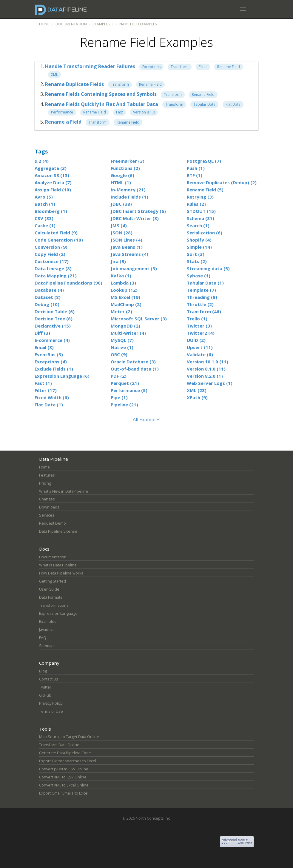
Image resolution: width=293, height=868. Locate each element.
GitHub (45, 695)
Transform (180, 67)
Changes (47, 499)
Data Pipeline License (58, 531)
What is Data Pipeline (58, 565)
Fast (119, 112)
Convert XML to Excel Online (64, 785)
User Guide (49, 589)
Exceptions (151, 67)
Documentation (71, 24)
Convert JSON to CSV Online (64, 769)
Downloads (49, 507)
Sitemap (46, 646)
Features (47, 475)
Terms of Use (51, 711)
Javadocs (47, 630)
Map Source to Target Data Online (69, 737)
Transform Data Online (59, 745)
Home (44, 24)
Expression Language (58, 613)
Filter (203, 67)
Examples (101, 24)
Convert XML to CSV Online (63, 777)
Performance (62, 112)
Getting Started (53, 581)
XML (54, 74)
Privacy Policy (51, 703)
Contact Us (49, 679)
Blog (43, 671)
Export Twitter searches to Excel (68, 761)
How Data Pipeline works (61, 573)
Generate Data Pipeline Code (65, 753)
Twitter (45, 687)
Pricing (45, 483)
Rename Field (229, 67)
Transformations (54, 605)
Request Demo (53, 523)
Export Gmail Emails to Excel (64, 793)
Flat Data (233, 104)
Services (47, 515)
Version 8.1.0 (144, 112)
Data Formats (51, 597)
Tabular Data (204, 104)
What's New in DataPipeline (64, 491)
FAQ (43, 638)
